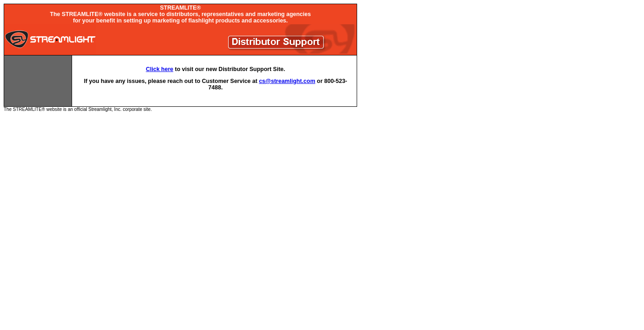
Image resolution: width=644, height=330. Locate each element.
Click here (160, 69)
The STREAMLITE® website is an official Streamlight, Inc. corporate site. (180, 58)
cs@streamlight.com (287, 81)
